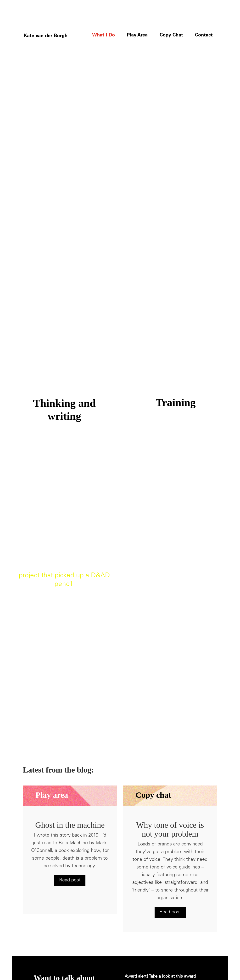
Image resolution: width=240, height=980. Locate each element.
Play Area (137, 35)
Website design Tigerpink (149, 955)
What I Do (103, 35)
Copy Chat (171, 35)
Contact (204, 35)
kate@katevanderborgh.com (66, 907)
